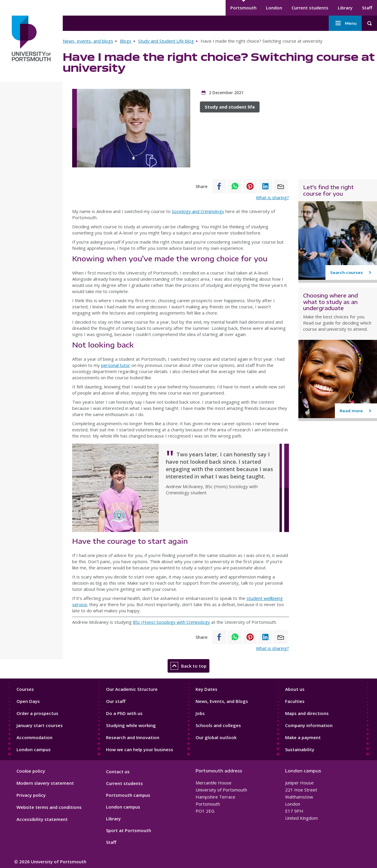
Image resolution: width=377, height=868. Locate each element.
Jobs (200, 713)
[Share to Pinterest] (250, 186)
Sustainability (300, 749)
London (274, 8)
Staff (367, 8)
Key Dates (206, 689)
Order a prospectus (37, 713)
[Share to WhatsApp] (235, 186)
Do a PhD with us (124, 713)
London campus (34, 749)
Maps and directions (307, 713)
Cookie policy (31, 771)
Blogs (126, 41)
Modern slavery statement (45, 783)
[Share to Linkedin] (265, 186)
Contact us (118, 771)
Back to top (188, 666)
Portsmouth (243, 8)
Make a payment (303, 737)
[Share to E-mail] (281, 186)
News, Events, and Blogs (222, 701)
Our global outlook (216, 737)
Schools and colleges (218, 725)
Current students (310, 8)
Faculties (295, 701)
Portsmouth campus (128, 795)
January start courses (40, 725)
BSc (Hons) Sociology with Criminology (171, 622)
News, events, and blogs (88, 41)
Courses (25, 689)
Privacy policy (31, 795)
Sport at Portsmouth (129, 830)
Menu (345, 23)
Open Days (28, 701)
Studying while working (131, 725)
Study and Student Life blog (166, 41)
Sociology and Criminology (198, 211)
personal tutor (116, 365)
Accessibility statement (42, 819)
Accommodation (34, 737)
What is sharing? (272, 197)
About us (295, 689)
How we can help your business (140, 749)
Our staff (116, 701)
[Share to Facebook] (219, 186)
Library (345, 8)
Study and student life (230, 107)
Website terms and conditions (49, 807)
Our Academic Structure (132, 689)
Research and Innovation (133, 737)
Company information (309, 725)
